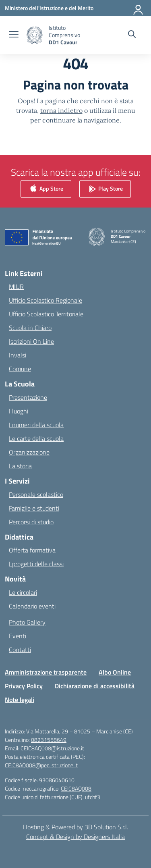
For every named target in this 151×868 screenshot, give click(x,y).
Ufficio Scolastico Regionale (46, 300)
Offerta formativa (32, 550)
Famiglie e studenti (34, 508)
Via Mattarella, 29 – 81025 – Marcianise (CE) (80, 731)
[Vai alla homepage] (73, 35)
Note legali (20, 700)
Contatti (20, 650)
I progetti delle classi (36, 564)
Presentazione (28, 397)
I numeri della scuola (36, 425)
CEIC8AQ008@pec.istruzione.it (41, 765)
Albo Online (115, 672)
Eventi (18, 636)
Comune (20, 369)
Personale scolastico (36, 494)
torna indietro (61, 110)
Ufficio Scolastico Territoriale (46, 314)
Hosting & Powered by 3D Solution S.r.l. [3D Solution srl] (75, 827)
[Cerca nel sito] (132, 35)
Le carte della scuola (36, 438)
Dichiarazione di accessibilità (95, 686)
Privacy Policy (24, 686)
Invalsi (18, 355)
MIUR (16, 287)
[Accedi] (139, 8)
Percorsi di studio (31, 522)
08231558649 (49, 740)
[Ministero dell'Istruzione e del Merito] (49, 8)
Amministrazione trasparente (46, 672)
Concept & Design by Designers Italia (75, 837)
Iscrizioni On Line (31, 341)
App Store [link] (46, 189)
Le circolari (23, 592)
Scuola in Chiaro (30, 328)
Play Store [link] (105, 189)
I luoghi (19, 411)
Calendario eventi (32, 606)
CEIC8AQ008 (76, 788)
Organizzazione (29, 452)
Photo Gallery (27, 622)
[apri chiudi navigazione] (14, 35)
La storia (20, 466)
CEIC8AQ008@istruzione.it (52, 748)
